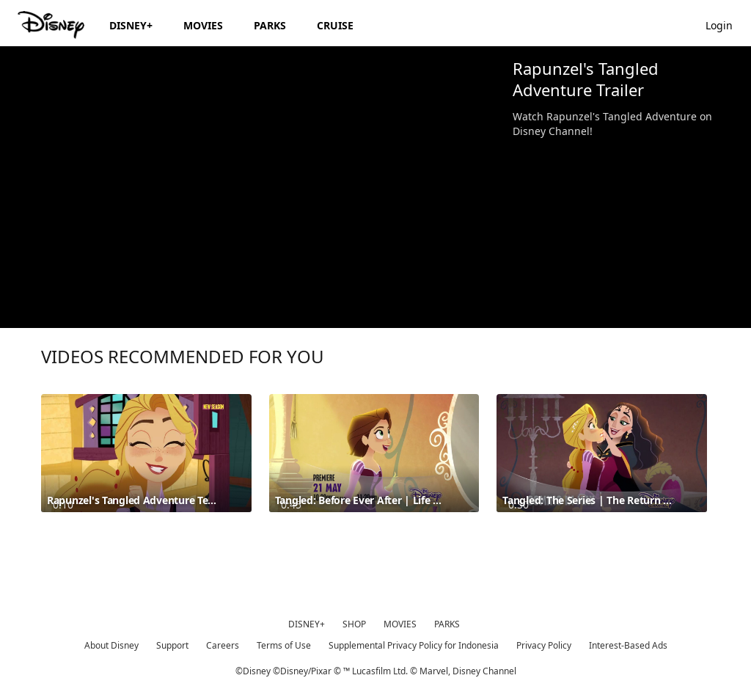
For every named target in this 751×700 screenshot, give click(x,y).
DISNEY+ (307, 624)
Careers (223, 645)
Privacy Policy (544, 645)
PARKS (447, 624)
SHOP (354, 624)
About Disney (111, 645)
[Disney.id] (52, 25)
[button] (726, 25)
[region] (250, 187)
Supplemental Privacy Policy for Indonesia (414, 645)
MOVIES (400, 624)
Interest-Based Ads (628, 645)
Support (172, 645)
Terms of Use (284, 645)
